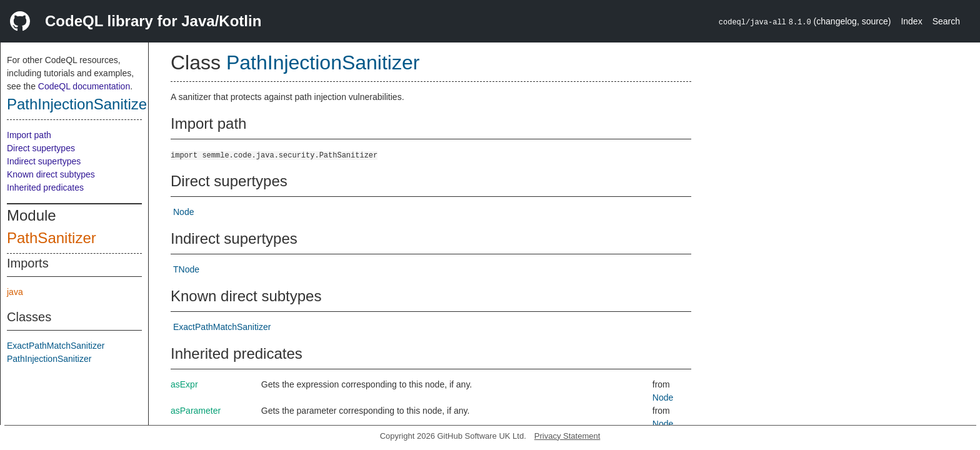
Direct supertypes (41, 148)
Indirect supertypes (44, 161)
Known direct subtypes (51, 174)
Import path (29, 135)
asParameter (196, 411)
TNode (186, 269)
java (15, 292)
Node (183, 212)
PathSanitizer (52, 238)
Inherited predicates (45, 187)
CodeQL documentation (84, 86)
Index (911, 21)
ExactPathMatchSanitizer (56, 346)
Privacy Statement (567, 436)
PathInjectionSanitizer (79, 104)
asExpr (184, 384)
